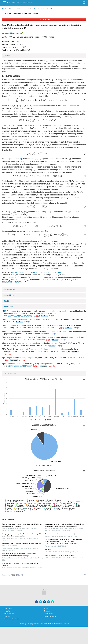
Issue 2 (18, 9)
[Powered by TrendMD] (13, 575)
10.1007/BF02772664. (59, 352)
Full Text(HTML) (10, 290)
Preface (48, 549)
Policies (47, 608)
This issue (7, 13)
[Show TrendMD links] (85, 575)
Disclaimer (47, 611)
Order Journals (9, 614)
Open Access (48, 614)
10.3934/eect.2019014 (43, 9)
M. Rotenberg (10, 364)
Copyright (8, 611)
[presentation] (22, 86)
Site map (23, 624)
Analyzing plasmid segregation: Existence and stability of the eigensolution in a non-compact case (22, 535)
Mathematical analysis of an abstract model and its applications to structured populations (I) (19, 555)
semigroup (56, 272)
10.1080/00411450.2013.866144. (24, 316)
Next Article (34, 13)
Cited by (7, 301)
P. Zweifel (29, 337)
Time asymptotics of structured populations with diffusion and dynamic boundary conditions (22, 525)
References (8, 307)
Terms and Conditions (12, 619)
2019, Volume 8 (8, 9)
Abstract (7, 56)
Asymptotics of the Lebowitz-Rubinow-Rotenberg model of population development (21, 545)
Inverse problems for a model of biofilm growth (61, 555)
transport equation (44, 272)
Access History (10, 374)
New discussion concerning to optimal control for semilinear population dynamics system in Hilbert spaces (64, 525)
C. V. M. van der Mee (13, 337)
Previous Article (20, 13)
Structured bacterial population (23, 272)
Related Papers (10, 295)
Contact (7, 616)
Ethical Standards (50, 616)
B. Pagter (8, 358)
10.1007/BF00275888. (39, 340)
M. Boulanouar (10, 311)
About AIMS (8, 608)
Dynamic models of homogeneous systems (60, 534)
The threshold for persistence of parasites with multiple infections (20, 564)
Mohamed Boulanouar (12, 33)
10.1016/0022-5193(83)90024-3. (24, 366)
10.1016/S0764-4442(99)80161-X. (48, 328)
